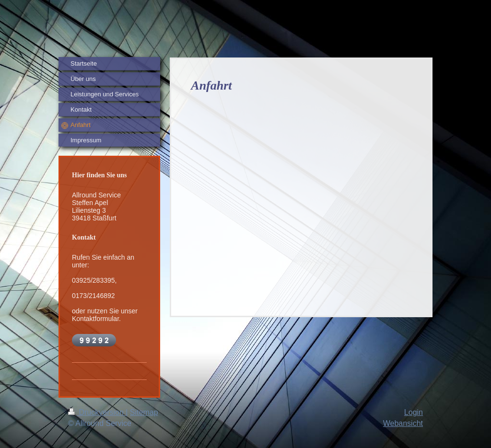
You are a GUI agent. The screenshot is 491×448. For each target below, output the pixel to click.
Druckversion (97, 412)
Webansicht (403, 423)
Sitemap (144, 412)
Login (414, 412)
